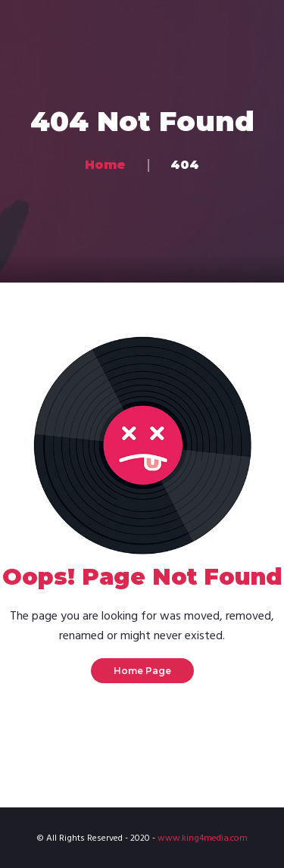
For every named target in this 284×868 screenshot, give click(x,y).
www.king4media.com (203, 838)
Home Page (142, 671)
